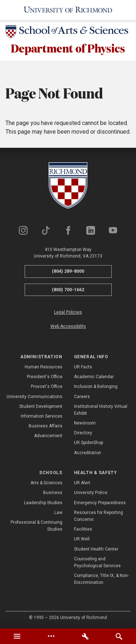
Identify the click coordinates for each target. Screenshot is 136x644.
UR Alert (82, 483)
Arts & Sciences (46, 483)
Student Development (41, 406)
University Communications (34, 397)
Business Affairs (46, 426)
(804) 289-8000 (68, 271)
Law (58, 513)
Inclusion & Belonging (96, 386)
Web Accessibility (68, 327)
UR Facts (83, 367)
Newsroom (85, 423)
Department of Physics (68, 48)
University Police (91, 493)
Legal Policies (68, 312)
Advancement (48, 436)
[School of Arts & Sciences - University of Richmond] (68, 33)
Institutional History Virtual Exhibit (101, 410)
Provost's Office (47, 386)
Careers (82, 397)
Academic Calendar (94, 377)
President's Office (45, 377)
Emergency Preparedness (100, 503)
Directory (83, 433)
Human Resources (44, 367)
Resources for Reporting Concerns (98, 516)
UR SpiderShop (88, 443)
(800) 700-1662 (68, 290)
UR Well (82, 539)
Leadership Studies (43, 503)
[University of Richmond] (68, 10)
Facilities (83, 529)
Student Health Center (96, 549)
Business (53, 493)
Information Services (42, 416)
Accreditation (88, 453)
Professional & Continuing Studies (36, 526)
